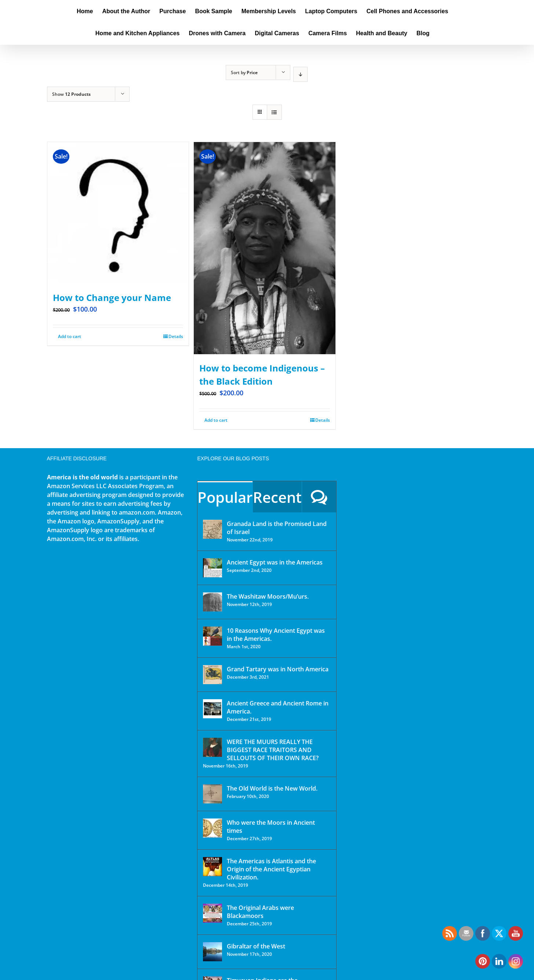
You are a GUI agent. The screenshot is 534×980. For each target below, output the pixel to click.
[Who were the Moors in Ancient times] (212, 828)
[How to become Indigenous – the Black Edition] (265, 248)
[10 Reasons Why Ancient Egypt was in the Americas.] (212, 636)
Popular (225, 497)
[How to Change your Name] (118, 213)
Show (71, 94)
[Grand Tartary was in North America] (212, 675)
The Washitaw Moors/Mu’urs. (268, 596)
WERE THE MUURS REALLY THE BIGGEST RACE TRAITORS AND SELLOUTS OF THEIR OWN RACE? (273, 750)
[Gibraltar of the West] (212, 952)
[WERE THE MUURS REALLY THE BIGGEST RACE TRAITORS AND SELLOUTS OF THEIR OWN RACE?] (212, 747)
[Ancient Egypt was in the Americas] (212, 568)
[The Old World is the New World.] (212, 794)
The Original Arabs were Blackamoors (260, 912)
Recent (277, 497)
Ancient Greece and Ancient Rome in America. (278, 707)
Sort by (244, 72)
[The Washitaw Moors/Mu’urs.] (212, 602)
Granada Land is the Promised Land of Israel (277, 528)
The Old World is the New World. (272, 788)
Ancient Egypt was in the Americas (275, 562)
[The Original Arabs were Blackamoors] (212, 913)
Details (176, 336)
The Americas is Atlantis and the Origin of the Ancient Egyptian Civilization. (271, 869)
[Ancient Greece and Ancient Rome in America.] (212, 709)
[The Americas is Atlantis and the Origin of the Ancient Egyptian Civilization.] (212, 867)
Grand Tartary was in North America (278, 669)
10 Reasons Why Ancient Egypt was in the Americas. (276, 635)
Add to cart (70, 336)
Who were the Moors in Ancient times (271, 827)
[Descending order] (300, 74)
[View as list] (274, 112)
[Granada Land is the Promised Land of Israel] (212, 529)
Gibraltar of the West (256, 946)
